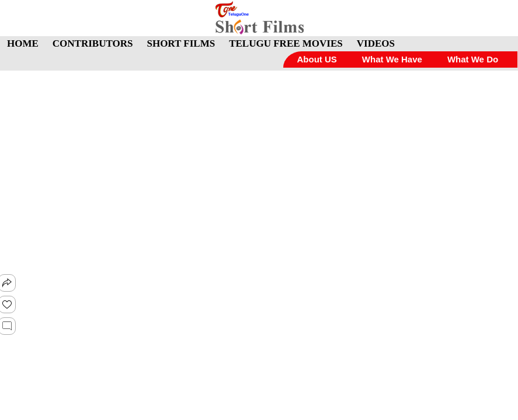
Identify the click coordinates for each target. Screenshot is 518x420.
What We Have (392, 59)
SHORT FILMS (181, 43)
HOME (23, 43)
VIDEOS (376, 43)
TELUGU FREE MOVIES (286, 43)
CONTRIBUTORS (93, 43)
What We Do (473, 59)
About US (317, 59)
